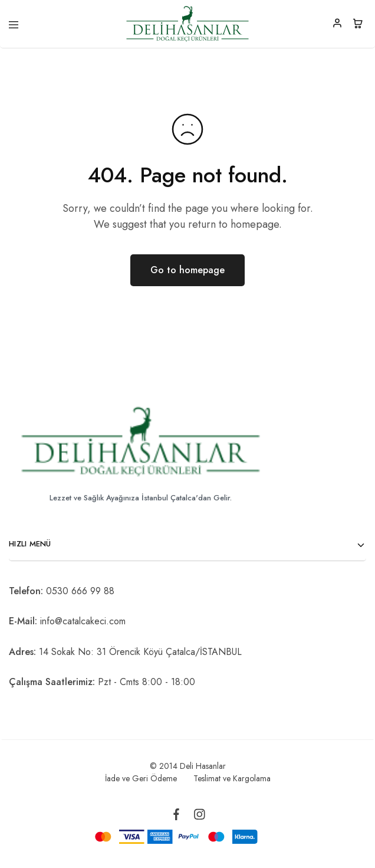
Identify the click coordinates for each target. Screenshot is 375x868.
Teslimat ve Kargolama (232, 778)
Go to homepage (187, 270)
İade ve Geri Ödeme (141, 778)
